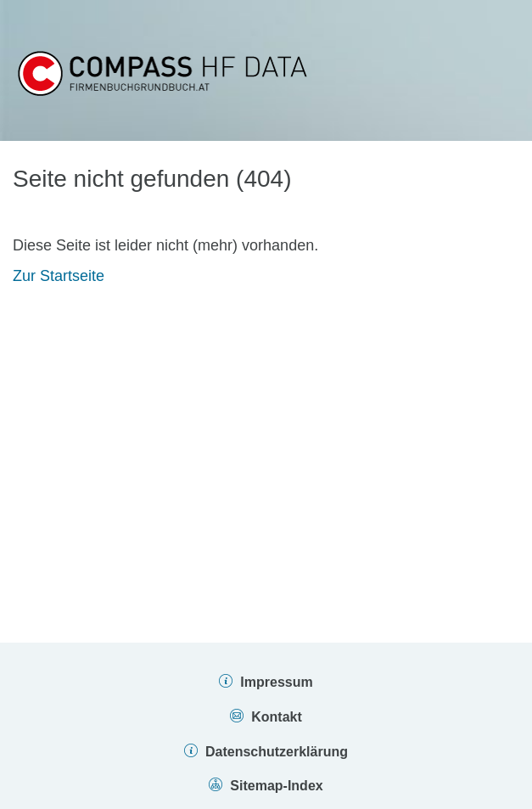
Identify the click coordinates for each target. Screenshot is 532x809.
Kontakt (277, 717)
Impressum (276, 682)
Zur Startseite (59, 276)
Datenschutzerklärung (277, 752)
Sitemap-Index (276, 786)
